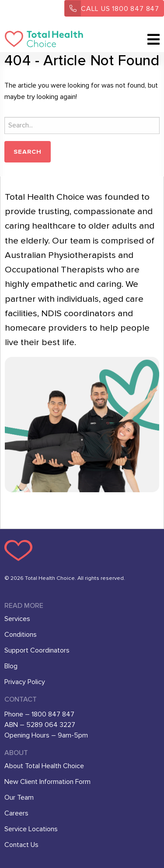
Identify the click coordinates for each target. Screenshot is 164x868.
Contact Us (21, 845)
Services (17, 619)
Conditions (21, 635)
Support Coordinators (37, 650)
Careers (16, 813)
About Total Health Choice (44, 766)
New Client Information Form (47, 782)
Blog (11, 666)
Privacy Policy (25, 682)
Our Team (19, 797)
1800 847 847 (112, 8)
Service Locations (31, 829)
